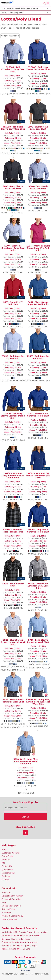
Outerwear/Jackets (10, 942)
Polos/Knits (19, 936)
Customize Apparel (10, 853)
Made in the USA (9, 932)
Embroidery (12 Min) (13, 81)
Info (3, 863)
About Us (6, 893)
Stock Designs (8, 873)
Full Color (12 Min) (13, 76)
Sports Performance (21, 939)
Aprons (27, 946)
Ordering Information (11, 899)
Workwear (6, 946)
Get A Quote (7, 856)
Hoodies (44, 932)
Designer (6, 876)
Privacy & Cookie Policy (12, 916)
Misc (19, 949)
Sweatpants (7, 936)
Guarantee (6, 913)
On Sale (5, 879)
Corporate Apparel (29, 942)
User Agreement (9, 919)
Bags (34, 946)
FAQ (4, 903)
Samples (6, 860)
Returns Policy (8, 909)
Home (4, 850)
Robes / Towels (9, 949)
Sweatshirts (33, 932)
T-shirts (22, 932)
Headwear (18, 946)
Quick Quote (7, 870)
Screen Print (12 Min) (13, 86)
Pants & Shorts (33, 936)
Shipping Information (11, 906)
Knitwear (6, 939)
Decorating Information (12, 896)
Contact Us (7, 866)
